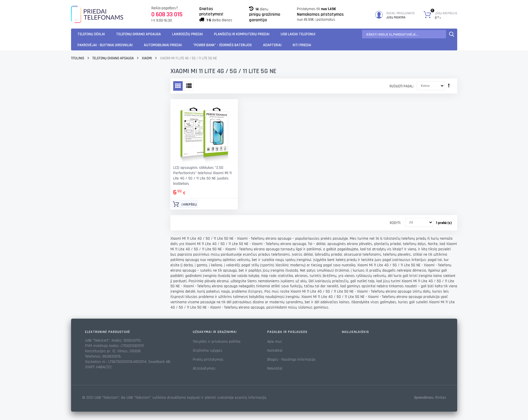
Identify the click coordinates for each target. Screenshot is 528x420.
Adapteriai (272, 45)
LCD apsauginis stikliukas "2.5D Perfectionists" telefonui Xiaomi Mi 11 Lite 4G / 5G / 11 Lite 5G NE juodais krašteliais (202, 176)
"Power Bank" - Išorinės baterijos (222, 45)
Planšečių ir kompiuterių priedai (242, 34)
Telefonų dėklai (91, 34)
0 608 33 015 (167, 15)
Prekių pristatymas (208, 360)
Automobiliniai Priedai (163, 45)
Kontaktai (275, 351)
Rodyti (395, 223)
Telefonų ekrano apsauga (139, 34)
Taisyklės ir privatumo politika (217, 342)
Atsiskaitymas (204, 368)
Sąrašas (189, 86)
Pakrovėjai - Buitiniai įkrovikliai (105, 45)
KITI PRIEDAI (302, 45)
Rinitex (441, 398)
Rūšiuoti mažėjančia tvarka (449, 85)
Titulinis (78, 58)
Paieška (452, 34)
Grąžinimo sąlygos (207, 351)
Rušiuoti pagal (401, 86)
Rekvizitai (275, 368)
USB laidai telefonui (298, 34)
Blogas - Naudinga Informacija (291, 360)
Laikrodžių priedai (187, 34)
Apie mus (275, 342)
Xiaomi (147, 58)
